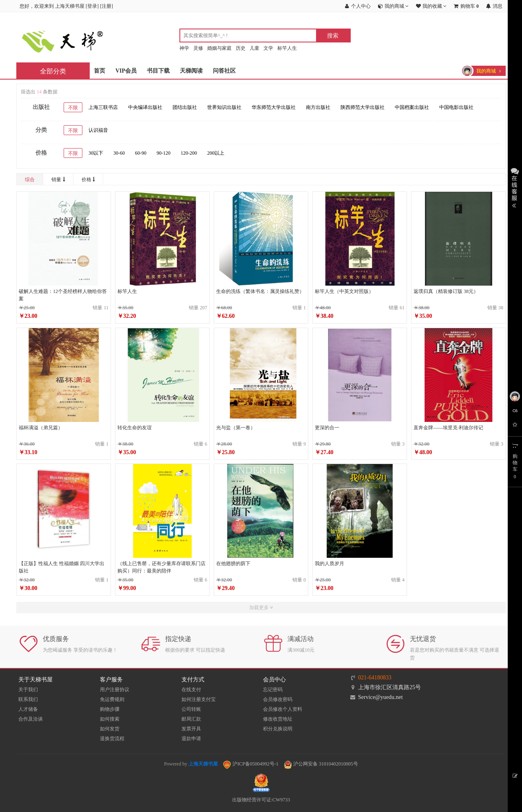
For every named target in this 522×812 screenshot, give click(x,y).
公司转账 (191, 709)
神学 (184, 48)
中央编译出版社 (145, 107)
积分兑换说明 (278, 729)
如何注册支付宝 (199, 699)
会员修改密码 (278, 699)
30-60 (119, 153)
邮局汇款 (191, 719)
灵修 (198, 48)
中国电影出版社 (456, 107)
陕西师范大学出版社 (363, 107)
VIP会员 (126, 71)
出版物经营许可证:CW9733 (261, 800)
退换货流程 (112, 739)
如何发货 (110, 729)
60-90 (141, 153)
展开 (515, 187)
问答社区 (224, 71)
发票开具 (191, 729)
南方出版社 (318, 107)
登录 (92, 6)
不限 (73, 108)
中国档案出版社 (412, 107)
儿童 (254, 48)
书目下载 (158, 71)
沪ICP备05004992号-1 (251, 764)
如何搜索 (110, 719)
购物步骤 (110, 709)
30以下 (96, 153)
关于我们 (28, 690)
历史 (241, 48)
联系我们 (28, 699)
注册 (106, 6)
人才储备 (28, 709)
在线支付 (191, 690)
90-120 (164, 153)
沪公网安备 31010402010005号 (321, 764)
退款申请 (191, 739)
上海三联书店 (103, 107)
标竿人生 (287, 48)
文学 (268, 48)
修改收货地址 (278, 719)
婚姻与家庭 (219, 48)
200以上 (216, 153)
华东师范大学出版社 (274, 107)
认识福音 (98, 130)
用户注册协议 (115, 690)
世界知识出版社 (224, 107)
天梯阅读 (191, 71)
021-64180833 (375, 678)
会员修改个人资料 (283, 709)
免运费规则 (112, 699)
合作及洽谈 (31, 719)
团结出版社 (185, 107)
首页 (100, 71)
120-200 (189, 153)
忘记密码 (273, 690)
